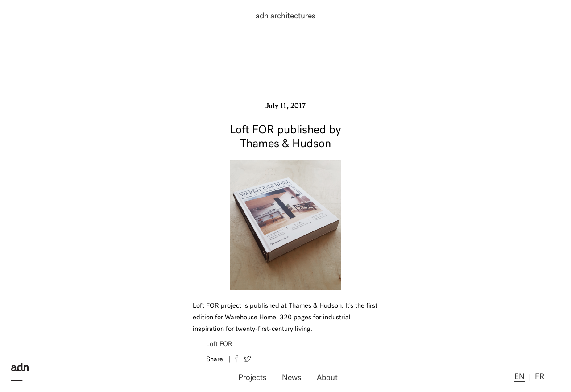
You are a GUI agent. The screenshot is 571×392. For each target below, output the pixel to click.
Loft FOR (219, 345)
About (327, 378)
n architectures (285, 17)
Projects (252, 378)
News (292, 378)
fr (540, 377)
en (519, 377)
